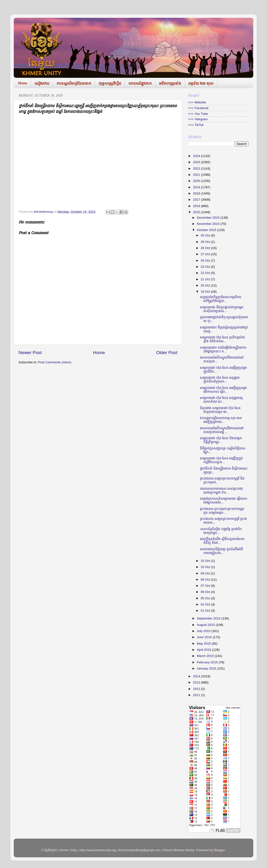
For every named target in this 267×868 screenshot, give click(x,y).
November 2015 (209, 224)
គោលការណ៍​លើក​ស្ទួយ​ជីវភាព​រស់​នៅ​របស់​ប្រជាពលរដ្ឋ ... (222, 430)
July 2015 (204, 631)
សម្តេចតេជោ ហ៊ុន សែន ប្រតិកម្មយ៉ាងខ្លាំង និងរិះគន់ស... (222, 339)
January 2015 (207, 668)
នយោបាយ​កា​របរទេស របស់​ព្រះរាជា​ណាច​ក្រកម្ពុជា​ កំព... (221, 491)
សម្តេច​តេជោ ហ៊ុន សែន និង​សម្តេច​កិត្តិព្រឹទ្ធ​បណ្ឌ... (221, 440)
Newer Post (30, 353)
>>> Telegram (198, 119)
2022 (197, 169)
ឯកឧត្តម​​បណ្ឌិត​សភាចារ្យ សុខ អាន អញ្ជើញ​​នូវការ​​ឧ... (221, 420)
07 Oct (206, 586)
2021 (197, 175)
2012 (197, 689)
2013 (197, 682)
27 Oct (206, 254)
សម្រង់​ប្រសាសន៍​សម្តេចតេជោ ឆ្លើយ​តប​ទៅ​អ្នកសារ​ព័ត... (224, 501)
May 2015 (204, 644)
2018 (197, 193)
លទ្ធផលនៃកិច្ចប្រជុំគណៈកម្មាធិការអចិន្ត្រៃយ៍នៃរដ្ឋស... (221, 299)
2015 (197, 212)
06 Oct (206, 592)
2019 (197, 187)
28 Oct (206, 248)
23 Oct (206, 267)
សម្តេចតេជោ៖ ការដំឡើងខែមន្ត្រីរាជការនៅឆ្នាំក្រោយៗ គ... (223, 349)
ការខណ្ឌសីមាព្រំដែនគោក (74, 83)
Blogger (219, 850)
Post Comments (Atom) (55, 362)
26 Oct (206, 261)
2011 (197, 695)
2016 (197, 206)
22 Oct (206, 273)
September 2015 (209, 618)
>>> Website (197, 102)
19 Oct (206, 292)
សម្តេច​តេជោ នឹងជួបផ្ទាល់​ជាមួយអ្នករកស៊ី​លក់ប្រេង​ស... (222, 309)
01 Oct (206, 611)
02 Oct (206, 604)
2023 (197, 162)
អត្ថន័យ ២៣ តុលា (201, 83)
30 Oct (206, 235)
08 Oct (206, 579)
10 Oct (206, 567)
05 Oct (206, 598)
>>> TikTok (196, 125)
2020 (197, 181)
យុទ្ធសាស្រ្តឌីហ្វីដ (110, 83)
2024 (197, 156)
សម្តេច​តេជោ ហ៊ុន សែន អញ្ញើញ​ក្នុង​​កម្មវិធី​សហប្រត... (221, 460)
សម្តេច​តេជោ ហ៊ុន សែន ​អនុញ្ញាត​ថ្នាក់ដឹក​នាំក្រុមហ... (220, 380)
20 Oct (206, 285)
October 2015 (207, 230)
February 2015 (208, 662)
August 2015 (206, 625)
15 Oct (206, 561)
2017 (197, 200)
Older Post (167, 353)
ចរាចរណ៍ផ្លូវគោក (140, 83)
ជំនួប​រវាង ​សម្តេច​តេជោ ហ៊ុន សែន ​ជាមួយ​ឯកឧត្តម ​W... (221, 410)
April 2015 (205, 650)
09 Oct (206, 573)
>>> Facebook (198, 108)
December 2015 (209, 218)
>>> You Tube (198, 114)
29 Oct (206, 242)
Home (23, 83)
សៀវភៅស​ (42, 83)
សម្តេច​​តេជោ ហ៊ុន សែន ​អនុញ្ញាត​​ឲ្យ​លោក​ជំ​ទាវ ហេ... (221, 400)
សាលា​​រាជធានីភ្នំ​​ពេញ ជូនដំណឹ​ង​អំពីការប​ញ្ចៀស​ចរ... (221, 551)
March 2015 (206, 656)
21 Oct (206, 279)
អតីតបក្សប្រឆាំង (170, 83)
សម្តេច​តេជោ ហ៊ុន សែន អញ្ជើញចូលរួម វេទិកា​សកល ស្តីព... (223, 390)
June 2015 (205, 637)
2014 (197, 676)
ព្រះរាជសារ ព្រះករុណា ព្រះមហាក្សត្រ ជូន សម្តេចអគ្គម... (222, 511)
